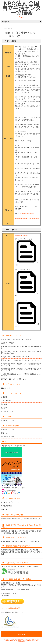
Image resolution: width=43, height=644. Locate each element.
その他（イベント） (8, 437)
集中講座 (4, 404)
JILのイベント (6, 388)
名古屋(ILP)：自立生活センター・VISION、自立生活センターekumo (21, 375)
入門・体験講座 (6, 401)
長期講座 (4, 408)
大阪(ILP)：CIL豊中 (8, 343)
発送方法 (4, 509)
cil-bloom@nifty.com (27, 214)
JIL (24, 634)
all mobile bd (29, 639)
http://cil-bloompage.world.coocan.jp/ (27, 218)
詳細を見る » (25, 533)
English (21, 17)
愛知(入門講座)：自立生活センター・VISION (16, 339)
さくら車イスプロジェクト (10, 502)
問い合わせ (5, 596)
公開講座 (4, 397)
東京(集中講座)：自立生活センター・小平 (15, 357)
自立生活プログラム (8, 420)
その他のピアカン (7, 411)
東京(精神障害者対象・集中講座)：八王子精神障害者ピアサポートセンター (21, 370)
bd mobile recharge (21, 640)
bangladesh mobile (10, 640)
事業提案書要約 (6, 506)
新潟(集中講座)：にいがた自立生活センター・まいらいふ (20, 360)
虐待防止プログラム (8, 429)
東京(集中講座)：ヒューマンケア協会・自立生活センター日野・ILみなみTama (21, 352)
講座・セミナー (6, 433)
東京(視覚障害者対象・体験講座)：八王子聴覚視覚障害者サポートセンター (21, 365)
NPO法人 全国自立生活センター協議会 (21, 8)
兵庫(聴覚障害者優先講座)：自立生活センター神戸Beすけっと (21, 347)
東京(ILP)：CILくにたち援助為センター (14, 379)
